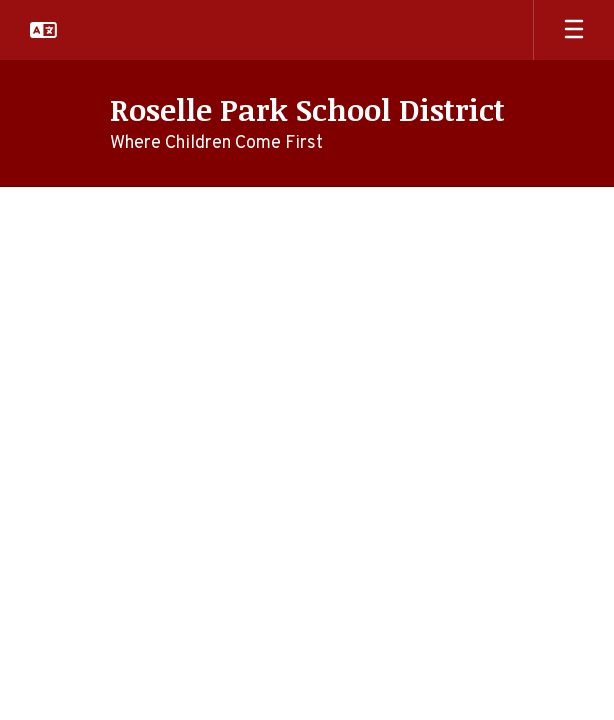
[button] (43, 30)
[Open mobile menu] (574, 30)
